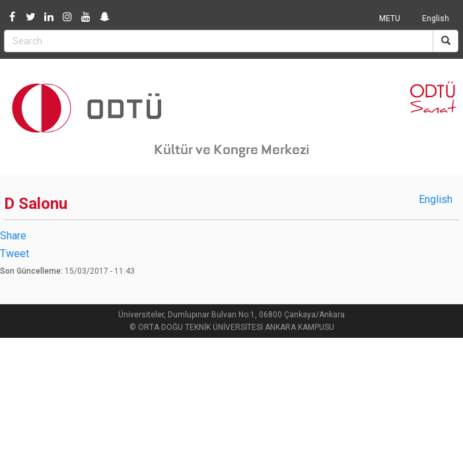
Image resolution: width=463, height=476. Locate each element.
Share (13, 236)
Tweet (15, 254)
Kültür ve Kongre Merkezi (232, 149)
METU (390, 19)
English (436, 19)
